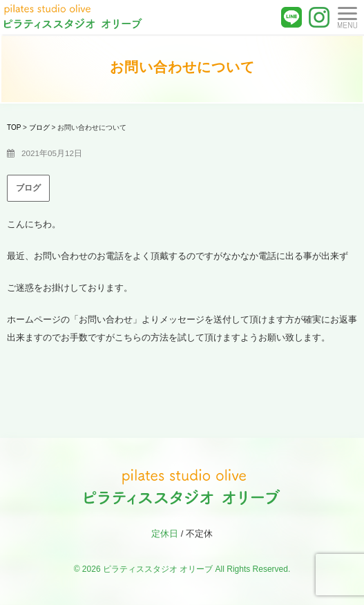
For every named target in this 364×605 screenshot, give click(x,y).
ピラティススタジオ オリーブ (158, 569)
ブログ (28, 188)
